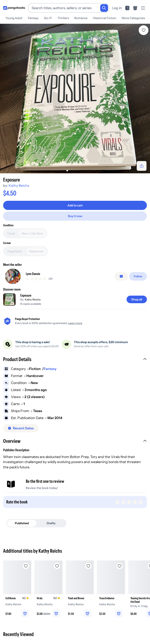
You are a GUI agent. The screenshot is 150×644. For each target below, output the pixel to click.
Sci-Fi (48, 18)
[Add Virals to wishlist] (57, 566)
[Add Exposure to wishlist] (144, 30)
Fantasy (33, 18)
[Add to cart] (75, 205)
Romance (81, 18)
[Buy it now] (75, 216)
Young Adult (14, 18)
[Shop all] (137, 299)
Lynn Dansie (33, 274)
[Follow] (138, 276)
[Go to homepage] (14, 8)
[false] (121, 276)
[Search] (104, 8)
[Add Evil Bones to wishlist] (26, 566)
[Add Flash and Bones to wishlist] (88, 566)
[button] (75, 360)
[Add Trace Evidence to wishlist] (120, 566)
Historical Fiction (105, 18)
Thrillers (63, 18)
